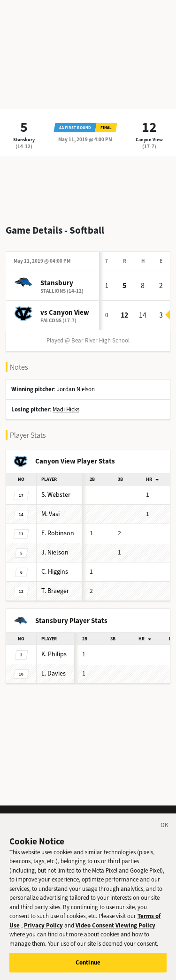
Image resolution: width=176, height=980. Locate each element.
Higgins (55, 572)
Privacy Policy (43, 934)
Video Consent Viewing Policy (115, 934)
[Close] (165, 835)
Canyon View (149, 140)
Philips (54, 654)
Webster (56, 495)
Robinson (58, 533)
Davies (54, 673)
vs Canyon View (65, 312)
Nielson (55, 552)
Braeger (55, 591)
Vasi (50, 514)
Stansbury (24, 140)
